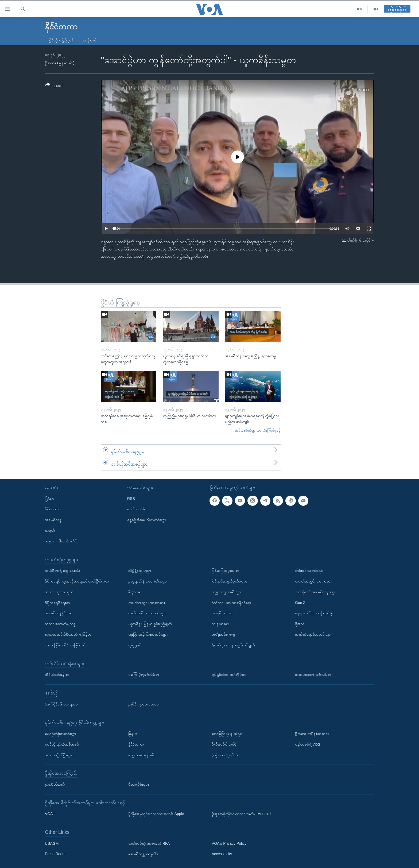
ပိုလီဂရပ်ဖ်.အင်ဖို (224, 744)
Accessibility (222, 854)
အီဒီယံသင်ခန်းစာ (57, 674)
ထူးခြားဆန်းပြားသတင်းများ (148, 634)
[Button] (54, 86)
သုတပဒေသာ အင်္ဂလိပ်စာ (313, 674)
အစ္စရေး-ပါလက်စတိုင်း (61, 541)
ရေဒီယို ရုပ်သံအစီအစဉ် (62, 744)
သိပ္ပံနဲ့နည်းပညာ (140, 570)
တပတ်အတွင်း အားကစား (147, 603)
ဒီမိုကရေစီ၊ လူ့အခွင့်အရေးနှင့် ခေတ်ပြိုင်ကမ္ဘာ (77, 581)
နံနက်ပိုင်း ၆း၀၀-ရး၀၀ (61, 704)
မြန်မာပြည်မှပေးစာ (226, 570)
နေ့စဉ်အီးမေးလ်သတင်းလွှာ (147, 520)
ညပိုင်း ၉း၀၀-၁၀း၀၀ (143, 704)
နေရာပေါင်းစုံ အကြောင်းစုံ (314, 613)
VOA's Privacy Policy (229, 843)
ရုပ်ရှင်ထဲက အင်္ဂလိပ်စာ (229, 674)
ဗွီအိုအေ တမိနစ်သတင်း (312, 734)
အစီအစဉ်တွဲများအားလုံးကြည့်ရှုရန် (258, 431)
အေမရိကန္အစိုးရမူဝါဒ (143, 854)
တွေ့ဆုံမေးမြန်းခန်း (142, 755)
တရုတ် (50, 530)
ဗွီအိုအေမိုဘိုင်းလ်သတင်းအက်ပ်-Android (241, 814)
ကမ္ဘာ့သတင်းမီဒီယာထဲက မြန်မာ (68, 634)
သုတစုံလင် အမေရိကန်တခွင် (316, 592)
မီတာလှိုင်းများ (139, 784)
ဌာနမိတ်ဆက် (55, 784)
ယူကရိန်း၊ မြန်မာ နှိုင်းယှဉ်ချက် (150, 624)
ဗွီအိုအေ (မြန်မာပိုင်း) (60, 63)
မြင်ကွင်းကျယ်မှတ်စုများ (229, 581)
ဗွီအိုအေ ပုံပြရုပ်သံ (225, 755)
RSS (131, 499)
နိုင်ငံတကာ (53, 509)
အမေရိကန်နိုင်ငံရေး (59, 613)
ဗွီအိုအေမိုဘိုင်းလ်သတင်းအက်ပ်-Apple (156, 814)
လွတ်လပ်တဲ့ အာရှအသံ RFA (149, 843)
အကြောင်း (90, 40)
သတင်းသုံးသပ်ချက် (59, 592)
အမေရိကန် (53, 520)
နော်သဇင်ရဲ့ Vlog (307, 744)
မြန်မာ (49, 499)
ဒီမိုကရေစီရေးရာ (57, 603)
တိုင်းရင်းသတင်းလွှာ (309, 570)
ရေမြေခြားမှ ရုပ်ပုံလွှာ (227, 734)
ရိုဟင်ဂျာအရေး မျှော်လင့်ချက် (233, 645)
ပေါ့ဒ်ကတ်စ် (136, 509)
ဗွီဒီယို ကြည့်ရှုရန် (61, 40)
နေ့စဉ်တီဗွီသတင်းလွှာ (61, 734)
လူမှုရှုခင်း (135, 645)
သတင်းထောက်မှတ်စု (60, 624)
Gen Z (300, 603)
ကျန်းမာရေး (220, 624)
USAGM (52, 843)
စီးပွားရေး (135, 592)
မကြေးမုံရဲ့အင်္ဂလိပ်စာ (144, 674)
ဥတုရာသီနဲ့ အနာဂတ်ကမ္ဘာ (148, 581)
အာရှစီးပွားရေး (222, 613)
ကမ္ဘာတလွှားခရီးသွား (227, 592)
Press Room (55, 854)
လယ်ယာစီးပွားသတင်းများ (147, 613)
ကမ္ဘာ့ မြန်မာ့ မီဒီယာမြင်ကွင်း (66, 645)
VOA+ (50, 814)
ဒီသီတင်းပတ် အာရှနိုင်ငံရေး (231, 603)
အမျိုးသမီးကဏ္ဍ (223, 634)
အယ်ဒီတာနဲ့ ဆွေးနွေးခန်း (63, 570)
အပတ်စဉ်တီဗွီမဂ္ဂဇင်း (60, 755)
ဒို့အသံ (300, 624)
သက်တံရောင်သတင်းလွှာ (313, 634)
